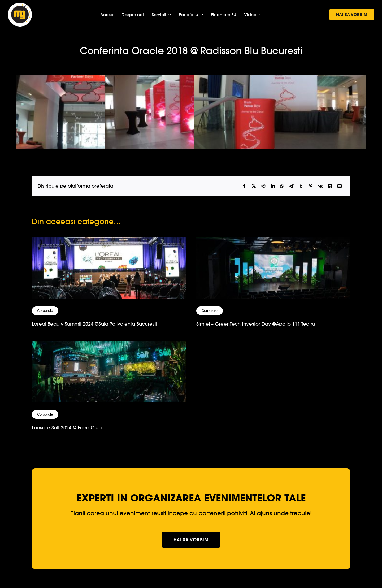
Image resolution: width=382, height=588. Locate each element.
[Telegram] (292, 186)
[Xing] (330, 186)
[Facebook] (244, 186)
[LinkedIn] (273, 186)
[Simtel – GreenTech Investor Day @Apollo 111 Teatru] (273, 241)
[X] (254, 186)
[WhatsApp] (282, 186)
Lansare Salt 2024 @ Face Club (67, 428)
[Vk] (320, 186)
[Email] (340, 186)
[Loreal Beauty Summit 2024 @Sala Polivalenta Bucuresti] (109, 241)
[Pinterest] (311, 186)
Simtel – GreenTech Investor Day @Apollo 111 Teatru (256, 324)
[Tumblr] (301, 186)
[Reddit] (263, 186)
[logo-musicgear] (20, 5)
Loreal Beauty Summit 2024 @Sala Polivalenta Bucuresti (94, 324)
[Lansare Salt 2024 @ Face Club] (109, 345)
